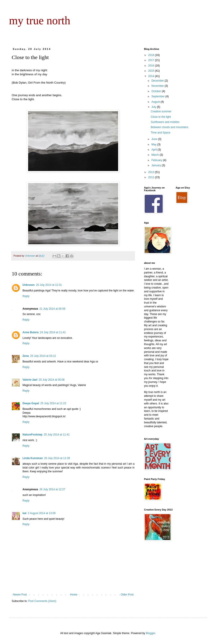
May (154, 144)
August (156, 102)
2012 (152, 177)
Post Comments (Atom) (42, 601)
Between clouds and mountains (170, 127)
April (154, 150)
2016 (152, 66)
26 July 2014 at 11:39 (57, 458)
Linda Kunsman (33, 458)
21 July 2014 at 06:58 (52, 309)
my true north (40, 20)
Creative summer (161, 111)
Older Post (127, 595)
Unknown (29, 285)
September (158, 96)
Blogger (150, 633)
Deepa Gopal (31, 403)
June (155, 139)
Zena (26, 356)
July (154, 107)
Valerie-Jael (30, 380)
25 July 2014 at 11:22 (53, 403)
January (157, 165)
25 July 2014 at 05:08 (52, 380)
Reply (26, 296)
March (156, 155)
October (157, 91)
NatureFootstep (33, 435)
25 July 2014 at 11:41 (57, 435)
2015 (152, 71)
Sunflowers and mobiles (165, 122)
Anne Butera (30, 332)
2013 (152, 172)
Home (74, 595)
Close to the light (161, 117)
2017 (152, 60)
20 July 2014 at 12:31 (49, 285)
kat (24, 513)
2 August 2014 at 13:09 (42, 513)
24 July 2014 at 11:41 (53, 332)
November (158, 86)
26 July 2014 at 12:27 (52, 489)
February (157, 160)
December (158, 81)
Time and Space (161, 133)
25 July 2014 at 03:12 (43, 356)
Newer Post (20, 595)
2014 (152, 76)
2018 (152, 55)
